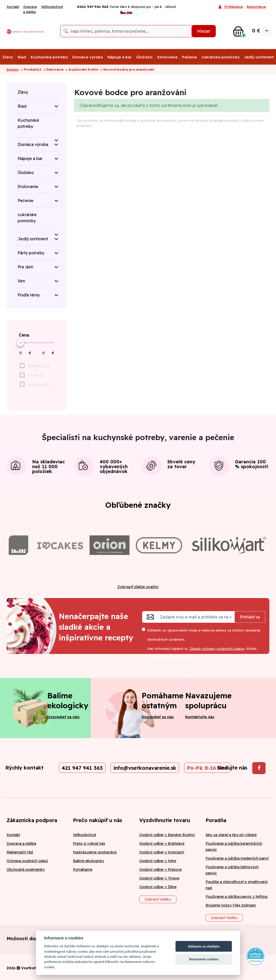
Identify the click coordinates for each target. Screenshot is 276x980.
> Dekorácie (53, 69)
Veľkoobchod (52, 7)
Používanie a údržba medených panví (237, 858)
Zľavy (8, 57)
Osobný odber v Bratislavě (162, 843)
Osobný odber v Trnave (159, 878)
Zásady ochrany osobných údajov (217, 649)
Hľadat (204, 31)
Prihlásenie (231, 7)
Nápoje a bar (120, 57)
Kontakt (13, 7)
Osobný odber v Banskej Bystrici (167, 835)
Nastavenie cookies (204, 959)
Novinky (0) (39, 385)
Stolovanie (167, 57)
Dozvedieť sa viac (63, 717)
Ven (21, 281)
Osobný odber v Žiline (158, 887)
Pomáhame (83, 870)
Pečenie (190, 57)
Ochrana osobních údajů (27, 861)
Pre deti (25, 267)
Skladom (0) (39, 366)
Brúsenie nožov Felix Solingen (231, 905)
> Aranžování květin (82, 69)
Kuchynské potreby (49, 57)
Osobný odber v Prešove (160, 870)
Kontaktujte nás (200, 717)
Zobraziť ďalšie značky (138, 587)
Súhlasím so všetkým (204, 946)
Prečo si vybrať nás (89, 843)
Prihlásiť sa (250, 617)
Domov (13, 69)
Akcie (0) (36, 375)
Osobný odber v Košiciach (162, 852)
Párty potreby (31, 253)
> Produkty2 (31, 69)
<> (20, 342)
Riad (22, 57)
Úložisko (144, 57)
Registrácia (256, 7)
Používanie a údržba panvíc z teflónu (237, 897)
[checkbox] (34, 384)
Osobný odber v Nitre (158, 861)
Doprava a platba (30, 9)
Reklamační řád (20, 852)
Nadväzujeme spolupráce (95, 852)
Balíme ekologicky (89, 861)
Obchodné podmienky (26, 870)
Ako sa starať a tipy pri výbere (231, 835)
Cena (24, 335)
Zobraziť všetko (158, 899)
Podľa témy (29, 295)
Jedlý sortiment (259, 57)
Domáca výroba (88, 57)
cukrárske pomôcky (221, 57)
